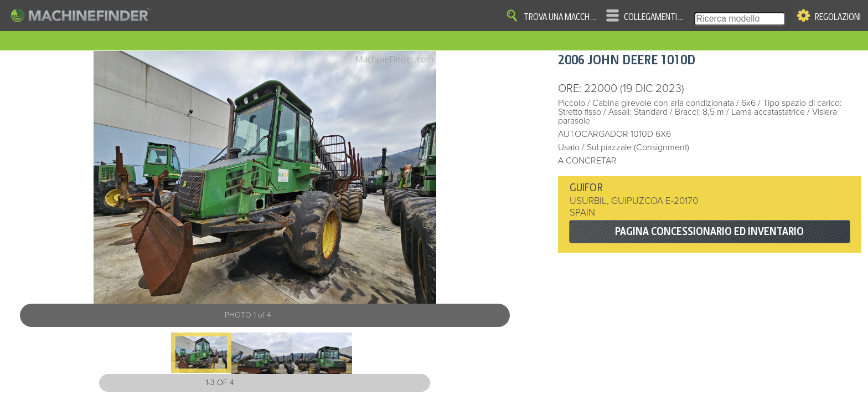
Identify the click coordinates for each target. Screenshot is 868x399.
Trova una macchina (561, 17)
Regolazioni (838, 17)
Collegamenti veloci (654, 17)
